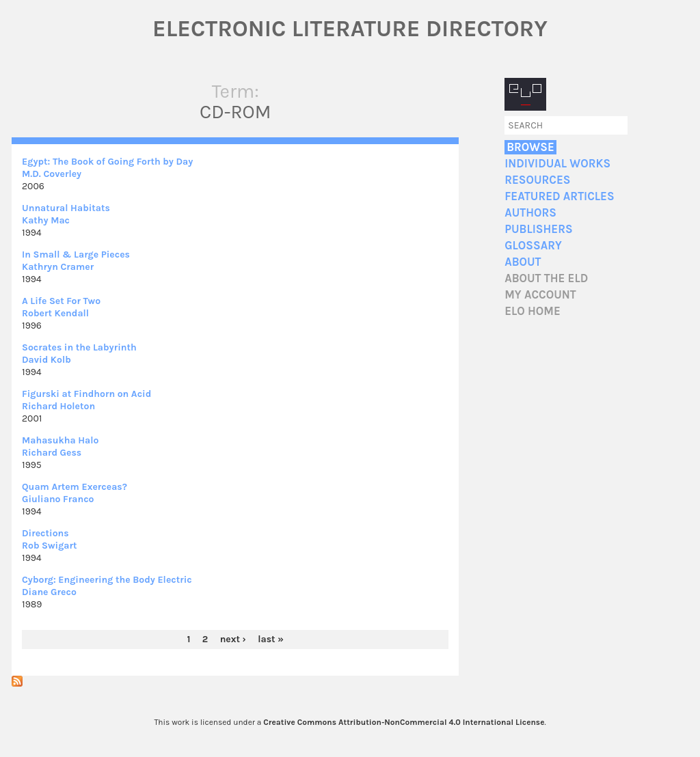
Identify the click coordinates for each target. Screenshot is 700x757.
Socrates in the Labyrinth (79, 347)
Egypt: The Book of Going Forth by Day (107, 162)
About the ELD (546, 278)
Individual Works (557, 164)
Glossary (533, 246)
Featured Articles (559, 196)
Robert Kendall (55, 313)
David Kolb (46, 360)
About (523, 262)
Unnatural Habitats (66, 208)
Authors (530, 213)
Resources (537, 180)
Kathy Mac (46, 220)
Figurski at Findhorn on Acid (86, 394)
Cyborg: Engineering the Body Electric (107, 580)
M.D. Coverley (52, 174)
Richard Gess (52, 453)
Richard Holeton (58, 406)
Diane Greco (49, 592)
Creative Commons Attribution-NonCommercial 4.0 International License (404, 722)
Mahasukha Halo (60, 440)
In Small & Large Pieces (76, 254)
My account (540, 295)
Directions (45, 533)
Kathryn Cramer (58, 267)
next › (233, 639)
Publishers (538, 229)
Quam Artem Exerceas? (75, 487)
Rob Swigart (50, 546)
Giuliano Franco (58, 499)
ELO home (533, 311)
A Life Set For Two (61, 301)
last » (271, 639)
